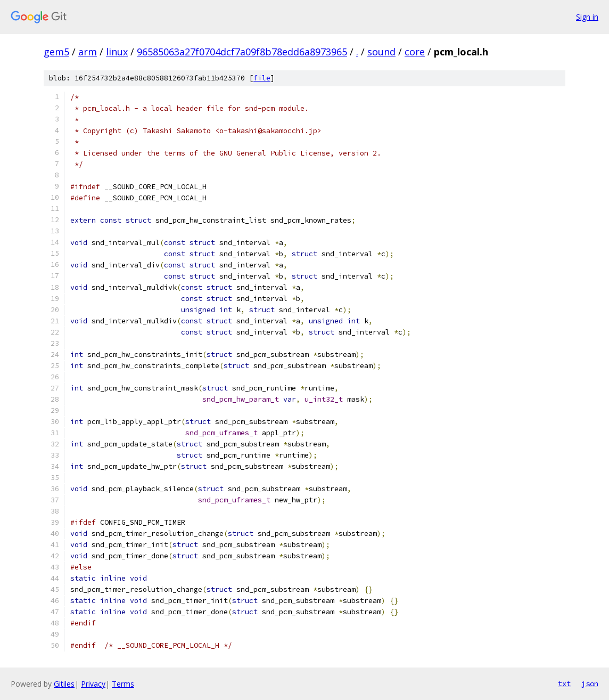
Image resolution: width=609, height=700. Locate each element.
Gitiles (64, 684)
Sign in (587, 17)
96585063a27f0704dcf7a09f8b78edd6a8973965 (242, 52)
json (590, 683)
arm (88, 52)
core (415, 52)
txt (564, 683)
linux (117, 52)
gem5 (56, 52)
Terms (123, 684)
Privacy (93, 684)
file (262, 78)
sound (381, 52)
